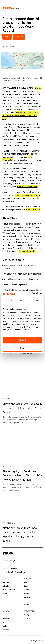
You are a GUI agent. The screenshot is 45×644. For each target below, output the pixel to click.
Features (6, 582)
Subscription (7, 586)
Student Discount (9, 590)
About (26, 582)
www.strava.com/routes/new (27, 195)
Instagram (6, 619)
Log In (26, 619)
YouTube (5, 626)
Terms (26, 601)
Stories (26, 590)
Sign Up (27, 615)
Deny (22, 348)
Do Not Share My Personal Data (14, 572)
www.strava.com (33, 210)
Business (27, 597)
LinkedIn (5, 630)
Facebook (6, 615)
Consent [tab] (8, 301)
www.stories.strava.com (27, 187)
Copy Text (19, 37)
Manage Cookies (37, 641)
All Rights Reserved (9, 568)
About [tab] (37, 301)
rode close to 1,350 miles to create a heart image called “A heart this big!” (21, 116)
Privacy (26, 605)
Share (7, 37)
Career (26, 586)
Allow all (22, 340)
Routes (5, 593)
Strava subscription (28, 251)
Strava (38, 88)
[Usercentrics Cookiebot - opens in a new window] (32, 294)
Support (27, 593)
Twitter (5, 622)
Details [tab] (23, 301)
